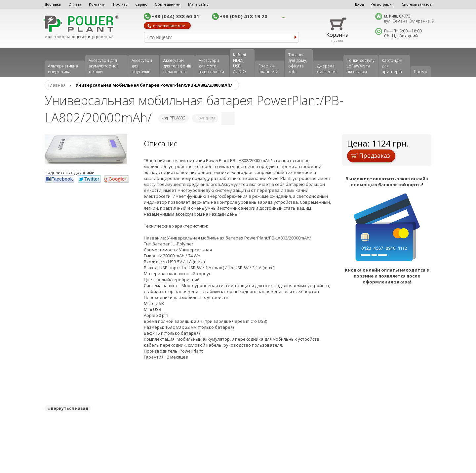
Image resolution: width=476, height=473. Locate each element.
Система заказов (416, 4)
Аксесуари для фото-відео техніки (211, 66)
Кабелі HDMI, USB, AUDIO (239, 63)
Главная (57, 85)
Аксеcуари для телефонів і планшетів (177, 66)
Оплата (75, 4)
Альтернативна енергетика (63, 69)
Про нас (120, 4)
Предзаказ (371, 155)
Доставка (53, 4)
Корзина (337, 35)
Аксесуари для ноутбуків (142, 66)
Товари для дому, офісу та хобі (298, 63)
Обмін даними (168, 4)
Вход (360, 4)
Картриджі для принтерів (392, 66)
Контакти (97, 4)
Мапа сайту (198, 4)
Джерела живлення (327, 69)
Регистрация (382, 4)
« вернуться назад (68, 408)
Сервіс (141, 4)
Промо (421, 72)
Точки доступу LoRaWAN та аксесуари (361, 66)
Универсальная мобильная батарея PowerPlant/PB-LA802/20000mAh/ (154, 85)
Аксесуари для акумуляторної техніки (103, 66)
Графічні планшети (268, 69)
